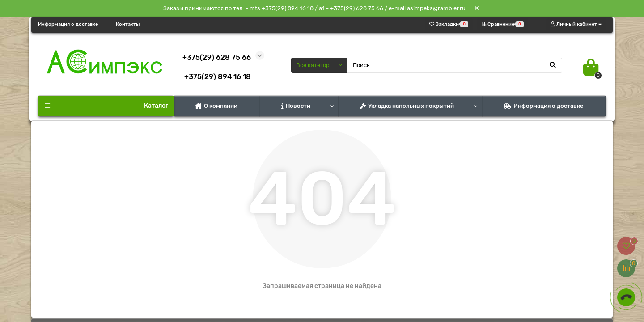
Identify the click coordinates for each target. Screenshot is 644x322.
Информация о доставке (68, 24)
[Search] (455, 65)
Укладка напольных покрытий (407, 106)
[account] (576, 24)
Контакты (128, 24)
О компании (216, 106)
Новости (296, 106)
